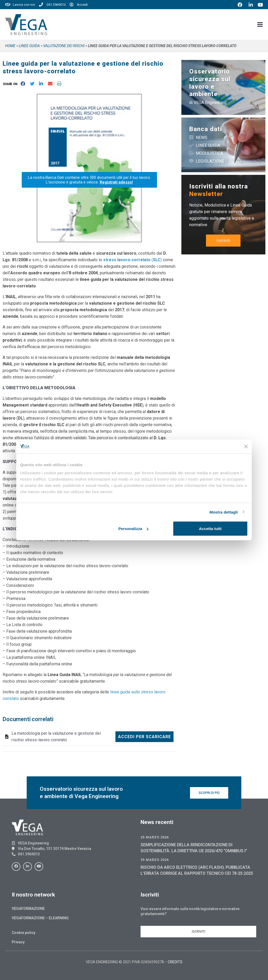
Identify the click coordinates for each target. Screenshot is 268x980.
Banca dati (206, 129)
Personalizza (133, 529)
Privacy (18, 942)
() (132, 260)
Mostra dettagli (224, 512)
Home (10, 46)
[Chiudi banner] (246, 447)
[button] (11, 84)
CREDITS (175, 962)
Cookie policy (24, 933)
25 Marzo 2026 (155, 837)
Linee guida (29, 46)
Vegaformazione (28, 909)
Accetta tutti (210, 529)
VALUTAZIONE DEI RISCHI (64, 46)
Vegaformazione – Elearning (40, 918)
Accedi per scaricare (144, 737)
